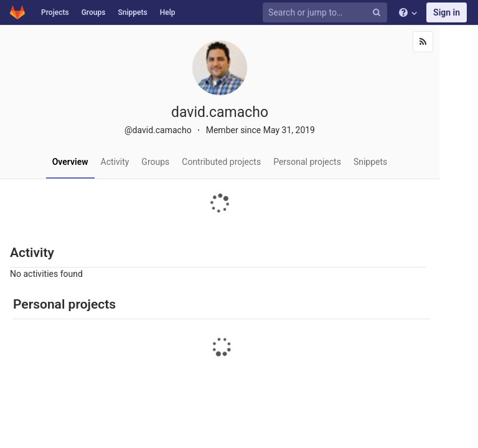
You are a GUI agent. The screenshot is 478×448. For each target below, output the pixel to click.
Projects (55, 12)
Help (168, 12)
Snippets (132, 12)
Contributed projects (221, 162)
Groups (94, 12)
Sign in (447, 12)
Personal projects (307, 162)
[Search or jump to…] (327, 13)
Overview (70, 162)
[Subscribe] (423, 42)
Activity (115, 162)
